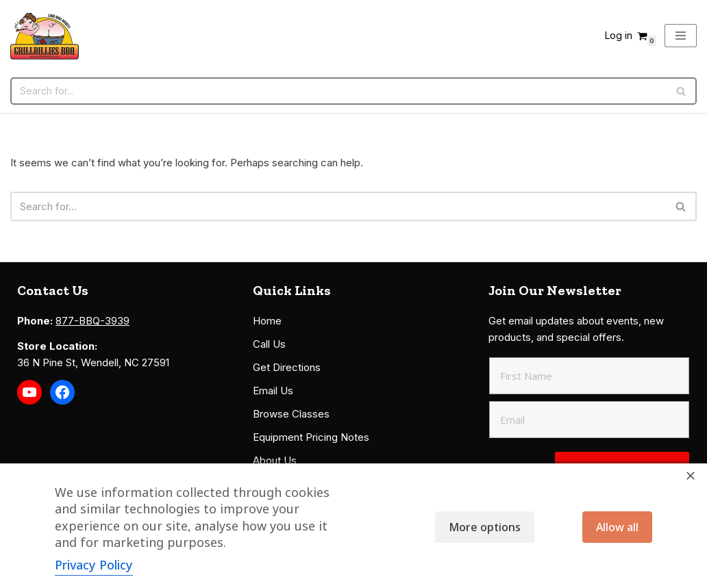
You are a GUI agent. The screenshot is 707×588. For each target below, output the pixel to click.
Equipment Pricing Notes (311, 437)
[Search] (338, 91)
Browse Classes (291, 414)
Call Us (269, 344)
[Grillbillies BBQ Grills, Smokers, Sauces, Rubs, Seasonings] (45, 36)
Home (267, 321)
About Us (275, 460)
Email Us (273, 391)
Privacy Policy (94, 565)
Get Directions (287, 367)
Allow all (617, 527)
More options (485, 527)
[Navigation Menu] (681, 36)
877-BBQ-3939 (92, 321)
